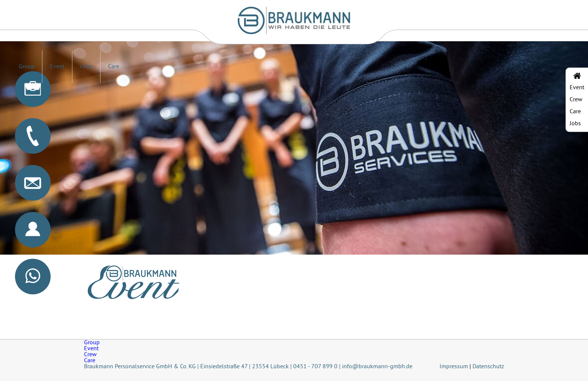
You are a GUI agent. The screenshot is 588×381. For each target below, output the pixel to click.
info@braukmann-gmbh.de (377, 367)
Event (57, 67)
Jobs (575, 124)
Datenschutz (488, 367)
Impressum (454, 367)
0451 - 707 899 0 (315, 367)
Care (114, 67)
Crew (86, 67)
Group (27, 67)
